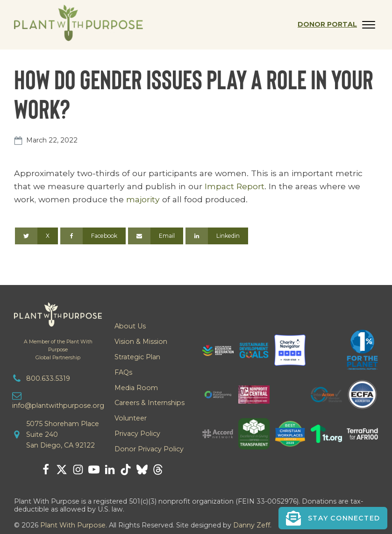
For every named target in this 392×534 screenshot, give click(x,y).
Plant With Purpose (73, 525)
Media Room (136, 388)
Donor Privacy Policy (149, 449)
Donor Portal (327, 24)
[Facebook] (93, 236)
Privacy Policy (137, 434)
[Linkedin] (217, 236)
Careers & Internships (150, 403)
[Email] (156, 236)
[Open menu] (369, 25)
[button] (333, 518)
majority (143, 199)
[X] (36, 236)
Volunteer (131, 418)
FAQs (123, 372)
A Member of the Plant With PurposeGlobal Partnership (58, 350)
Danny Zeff (252, 525)
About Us (130, 326)
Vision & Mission (141, 342)
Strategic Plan (137, 357)
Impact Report (235, 186)
